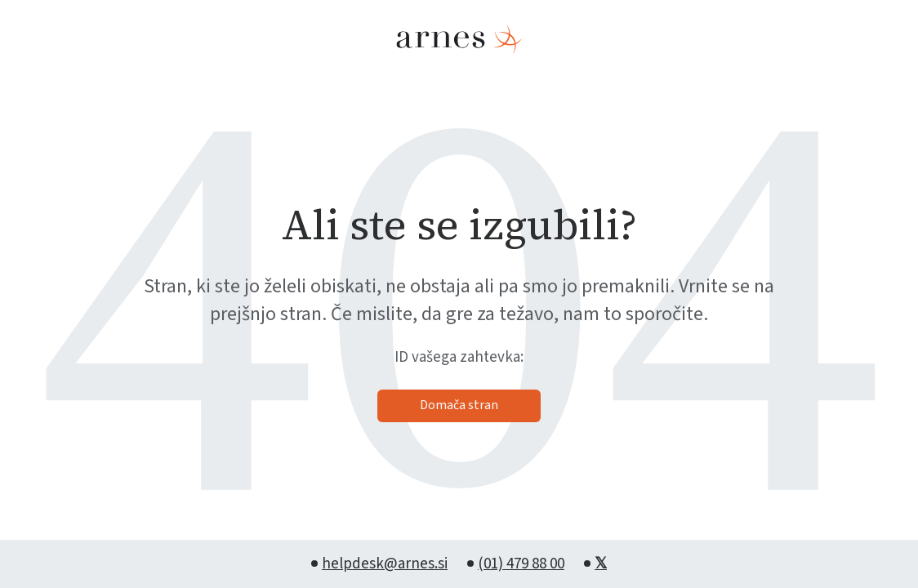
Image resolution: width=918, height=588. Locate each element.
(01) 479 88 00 (521, 564)
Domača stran (459, 405)
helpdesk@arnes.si (385, 564)
